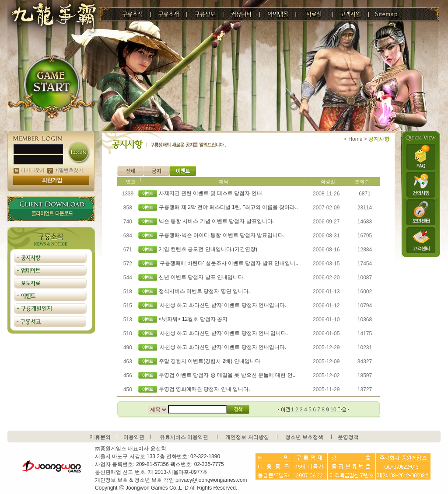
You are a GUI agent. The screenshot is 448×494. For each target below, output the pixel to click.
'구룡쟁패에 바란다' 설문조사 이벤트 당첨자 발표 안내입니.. (229, 263)
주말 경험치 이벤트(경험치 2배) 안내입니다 (210, 361)
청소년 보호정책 (304, 437)
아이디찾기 (29, 170)
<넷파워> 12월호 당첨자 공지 (193, 319)
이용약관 (134, 437)
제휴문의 (100, 437)
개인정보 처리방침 (247, 437)
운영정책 (348, 437)
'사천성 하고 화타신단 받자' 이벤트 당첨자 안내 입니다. (223, 333)
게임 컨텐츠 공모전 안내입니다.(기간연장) (208, 249)
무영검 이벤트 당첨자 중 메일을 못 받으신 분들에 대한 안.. (227, 375)
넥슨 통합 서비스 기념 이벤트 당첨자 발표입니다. (216, 221)
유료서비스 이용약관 (184, 437)
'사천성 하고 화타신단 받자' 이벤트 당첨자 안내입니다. (223, 305)
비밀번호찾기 (65, 170)
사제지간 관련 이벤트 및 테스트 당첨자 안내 (210, 193)
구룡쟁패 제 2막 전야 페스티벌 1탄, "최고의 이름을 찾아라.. (228, 207)
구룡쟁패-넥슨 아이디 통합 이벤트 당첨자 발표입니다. (222, 235)
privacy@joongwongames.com (211, 480)
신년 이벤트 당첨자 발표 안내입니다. (202, 277)
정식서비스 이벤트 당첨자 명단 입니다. (205, 291)
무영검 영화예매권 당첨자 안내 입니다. (205, 389)
